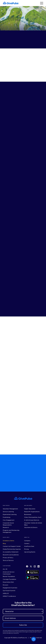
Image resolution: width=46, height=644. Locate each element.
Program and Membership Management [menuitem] (11, 531)
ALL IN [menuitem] (5, 569)
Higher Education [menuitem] (30, 509)
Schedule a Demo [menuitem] (8, 541)
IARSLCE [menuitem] (6, 593)
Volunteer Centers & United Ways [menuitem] (33, 524)
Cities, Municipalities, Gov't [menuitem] (33, 517)
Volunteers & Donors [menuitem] (31, 527)
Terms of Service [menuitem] (8, 560)
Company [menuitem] (27, 541)
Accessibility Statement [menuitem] (11, 552)
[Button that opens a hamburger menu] (42, 3)
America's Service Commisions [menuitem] (9, 573)
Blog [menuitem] (4, 543)
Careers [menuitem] (27, 543)
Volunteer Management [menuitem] (10, 509)
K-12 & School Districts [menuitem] (32, 520)
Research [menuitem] (6, 527)
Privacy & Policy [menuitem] (8, 557)
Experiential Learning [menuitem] (10, 514)
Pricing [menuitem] (26, 549)
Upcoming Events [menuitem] (30, 552)
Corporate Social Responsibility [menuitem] (8, 524)
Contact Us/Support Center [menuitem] (12, 546)
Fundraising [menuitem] (6, 517)
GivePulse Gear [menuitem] (29, 546)
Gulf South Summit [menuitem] (9, 590)
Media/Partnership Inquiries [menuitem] (12, 549)
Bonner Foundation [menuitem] (9, 576)
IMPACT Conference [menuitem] (9, 596)
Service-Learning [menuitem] (8, 512)
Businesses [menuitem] (28, 514)
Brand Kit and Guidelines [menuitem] (11, 555)
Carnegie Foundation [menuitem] (9, 579)
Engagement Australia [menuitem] (10, 588)
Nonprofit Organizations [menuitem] (32, 512)
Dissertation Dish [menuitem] (8, 582)
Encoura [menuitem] (5, 585)
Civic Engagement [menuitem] (9, 520)
